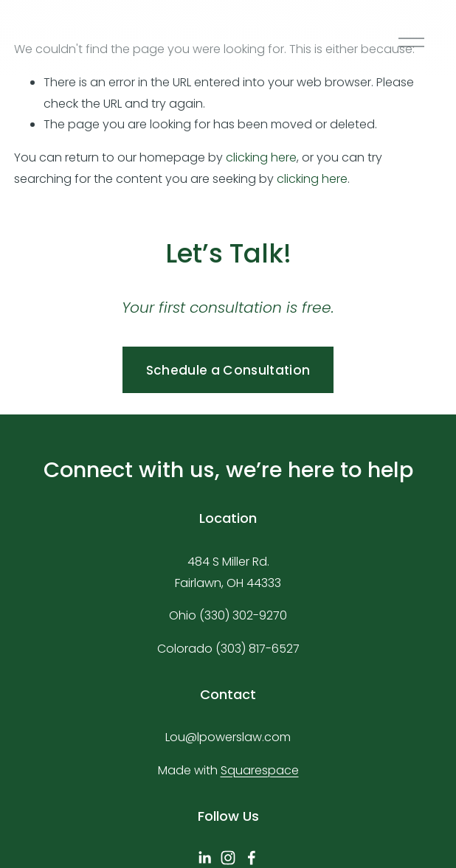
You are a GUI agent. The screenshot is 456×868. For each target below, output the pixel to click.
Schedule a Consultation (228, 370)
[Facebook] (252, 858)
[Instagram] (228, 858)
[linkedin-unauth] (204, 858)
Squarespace (260, 770)
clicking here (261, 157)
